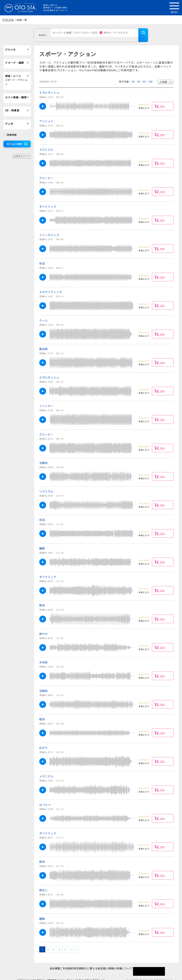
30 (139, 76)
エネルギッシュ (49, 87)
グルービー (46, 173)
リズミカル (46, 486)
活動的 (44, 458)
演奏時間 (10, 130)
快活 (42, 258)
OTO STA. (8, 20)
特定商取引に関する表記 (90, 963)
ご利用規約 (65, 963)
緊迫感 (44, 344)
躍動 (42, 543)
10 (133, 76)
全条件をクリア (22, 151)
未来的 (44, 657)
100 (150, 76)
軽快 (42, 600)
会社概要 (49, 963)
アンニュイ (46, 116)
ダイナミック (48, 201)
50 (144, 76)
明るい (44, 885)
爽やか (44, 629)
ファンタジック (49, 230)
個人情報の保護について (123, 963)
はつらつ (45, 800)
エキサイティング (51, 287)
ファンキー (46, 401)
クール (44, 315)
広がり (44, 743)
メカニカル (46, 144)
